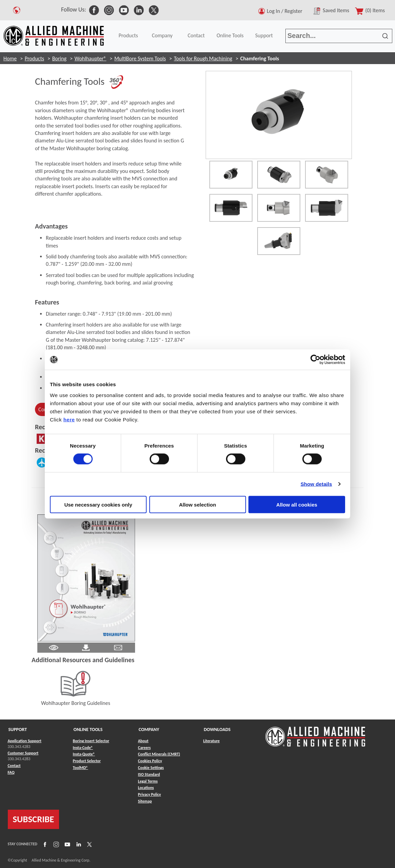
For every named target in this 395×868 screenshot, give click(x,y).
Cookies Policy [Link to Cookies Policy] (150, 761)
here (69, 419)
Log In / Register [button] (286, 11)
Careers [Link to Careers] (144, 748)
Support (264, 35)
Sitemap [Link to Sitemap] (145, 801)
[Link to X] (89, 844)
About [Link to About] (143, 741)
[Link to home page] (54, 36)
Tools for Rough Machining (203, 58)
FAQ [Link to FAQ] (11, 772)
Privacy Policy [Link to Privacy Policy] (150, 794)
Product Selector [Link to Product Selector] (87, 761)
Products (128, 35)
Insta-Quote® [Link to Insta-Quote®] (84, 754)
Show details (316, 484)
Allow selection (197, 504)
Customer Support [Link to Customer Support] (23, 753)
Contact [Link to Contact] (14, 766)
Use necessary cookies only (98, 504)
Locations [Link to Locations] (146, 788)
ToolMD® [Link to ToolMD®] (81, 768)
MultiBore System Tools (140, 58)
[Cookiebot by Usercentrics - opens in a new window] (315, 360)
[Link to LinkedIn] (78, 844)
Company (162, 35)
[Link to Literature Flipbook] (86, 577)
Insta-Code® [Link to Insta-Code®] (83, 748)
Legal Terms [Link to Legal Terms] (148, 781)
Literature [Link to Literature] (212, 741)
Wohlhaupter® (91, 58)
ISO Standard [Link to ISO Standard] (149, 774)
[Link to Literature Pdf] (54, 647)
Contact (196, 35)
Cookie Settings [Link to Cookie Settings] (151, 768)
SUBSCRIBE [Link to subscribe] (34, 819)
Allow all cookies (297, 504)
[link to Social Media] (94, 9)
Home (10, 58)
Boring (59, 58)
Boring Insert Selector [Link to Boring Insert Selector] (91, 741)
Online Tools (230, 35)
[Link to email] (118, 647)
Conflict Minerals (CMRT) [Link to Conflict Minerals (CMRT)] (159, 754)
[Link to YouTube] (67, 844)
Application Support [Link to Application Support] (25, 741)
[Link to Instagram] (55, 844)
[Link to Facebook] (44, 844)
